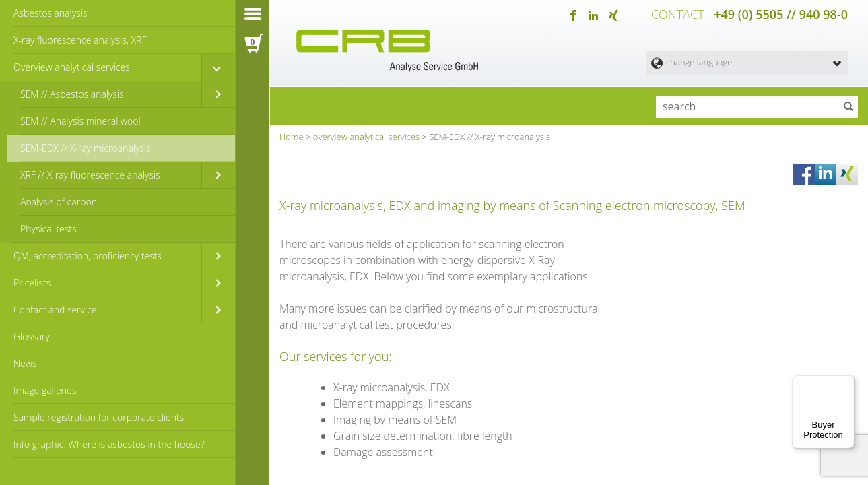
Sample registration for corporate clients (99, 417)
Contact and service (55, 310)
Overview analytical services (72, 67)
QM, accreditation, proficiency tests (88, 256)
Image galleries (45, 390)
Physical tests (48, 229)
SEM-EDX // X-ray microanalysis (86, 148)
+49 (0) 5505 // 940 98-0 (781, 13)
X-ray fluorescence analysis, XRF (80, 40)
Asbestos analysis (50, 13)
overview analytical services (366, 134)
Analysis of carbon (59, 202)
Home (292, 134)
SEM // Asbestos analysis (72, 94)
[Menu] (846, 383)
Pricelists (32, 283)
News (25, 363)
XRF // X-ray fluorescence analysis (90, 175)
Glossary (32, 336)
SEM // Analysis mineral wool (80, 121)
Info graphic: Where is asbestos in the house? (109, 444)
